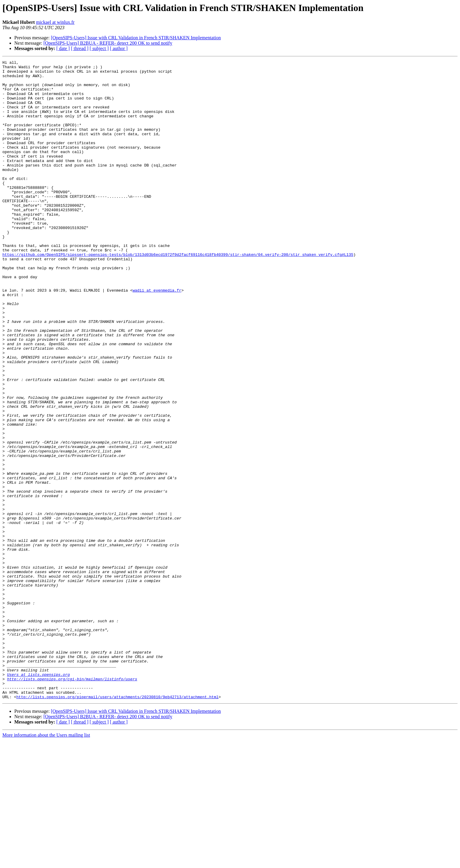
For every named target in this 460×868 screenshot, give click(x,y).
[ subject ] (99, 48)
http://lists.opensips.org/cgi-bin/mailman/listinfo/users (72, 803)
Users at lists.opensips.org (39, 798)
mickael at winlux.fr (55, 22)
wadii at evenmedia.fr (157, 337)
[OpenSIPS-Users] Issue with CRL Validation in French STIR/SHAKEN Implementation (136, 38)
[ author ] (119, 48)
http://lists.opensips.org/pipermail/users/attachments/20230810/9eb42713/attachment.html (118, 825)
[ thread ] (80, 48)
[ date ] (63, 48)
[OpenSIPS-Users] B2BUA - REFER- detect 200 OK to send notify (108, 43)
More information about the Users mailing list (46, 863)
